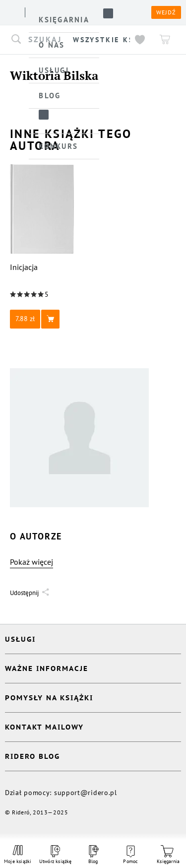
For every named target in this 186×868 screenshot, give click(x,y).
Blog (93, 855)
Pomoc (130, 855)
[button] (42, 319)
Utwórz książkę (56, 855)
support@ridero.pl (86, 793)
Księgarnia (168, 855)
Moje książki (18, 855)
